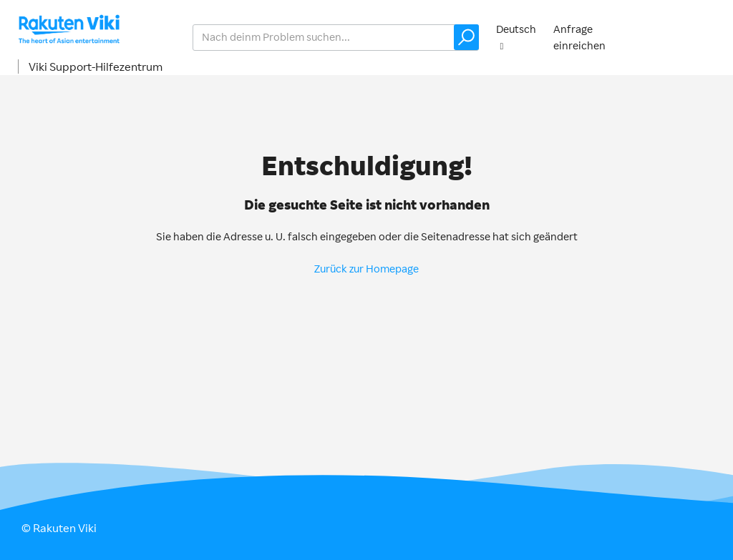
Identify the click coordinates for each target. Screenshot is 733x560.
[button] (466, 37)
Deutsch (516, 29)
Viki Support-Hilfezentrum (96, 67)
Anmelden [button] (687, 37)
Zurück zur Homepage (366, 269)
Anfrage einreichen (579, 37)
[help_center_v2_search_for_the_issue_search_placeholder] (336, 38)
